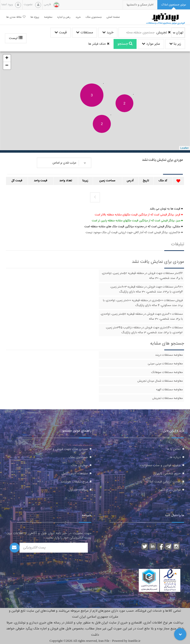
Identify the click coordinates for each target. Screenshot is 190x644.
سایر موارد (151, 44)
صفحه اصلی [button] (113, 17)
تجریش (164, 33)
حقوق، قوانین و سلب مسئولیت (160, 465)
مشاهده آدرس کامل (75, 474)
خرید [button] (78, 17)
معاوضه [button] (48, 17)
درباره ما (175, 457)
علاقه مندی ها (16, 17)
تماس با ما (174, 449)
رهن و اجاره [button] (64, 17)
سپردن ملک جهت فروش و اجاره (67, 449)
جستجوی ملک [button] (94, 17)
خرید (108, 33)
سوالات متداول (78, 490)
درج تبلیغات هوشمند (74, 482)
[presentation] (140, 5)
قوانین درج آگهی (169, 490)
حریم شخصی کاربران (167, 474)
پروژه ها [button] (35, 17)
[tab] (174, 5)
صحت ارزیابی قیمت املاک (163, 482)
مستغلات (84, 33)
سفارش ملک (79, 465)
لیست (16, 38)
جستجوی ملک (78, 457)
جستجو (125, 44)
